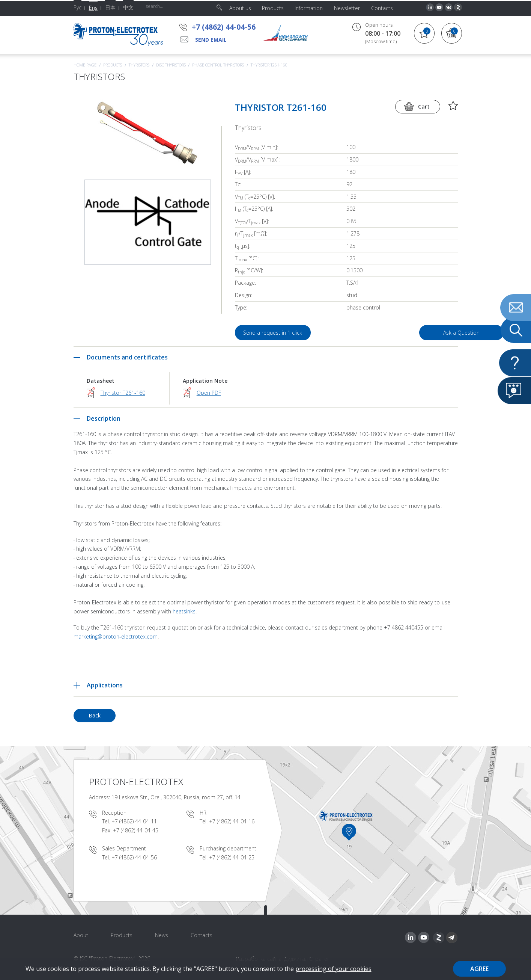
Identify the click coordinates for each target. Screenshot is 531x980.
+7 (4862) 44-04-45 (136, 830)
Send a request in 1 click (273, 333)
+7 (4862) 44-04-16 (232, 821)
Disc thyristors (171, 65)
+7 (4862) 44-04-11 (134, 821)
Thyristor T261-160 (123, 393)
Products (113, 65)
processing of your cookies (333, 969)
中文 (128, 7)
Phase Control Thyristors (218, 65)
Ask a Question (415, 333)
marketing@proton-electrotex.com (116, 636)
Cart (424, 106)
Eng (93, 8)
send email (211, 40)
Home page (85, 65)
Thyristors (139, 65)
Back (95, 715)
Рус (77, 7)
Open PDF (209, 393)
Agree (479, 969)
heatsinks (184, 611)
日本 (110, 7)
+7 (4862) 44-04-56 (224, 27)
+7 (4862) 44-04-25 (232, 857)
